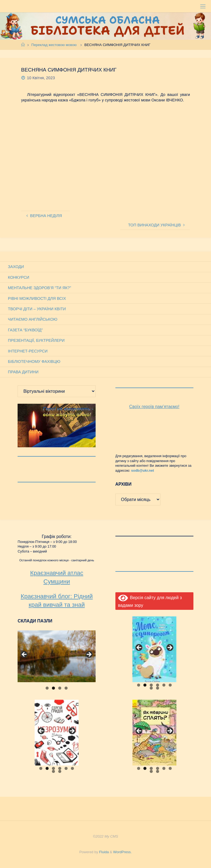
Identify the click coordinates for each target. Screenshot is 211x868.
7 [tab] (151, 688)
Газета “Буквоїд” (25, 330)
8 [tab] (158, 688)
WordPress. (122, 852)
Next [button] (89, 655)
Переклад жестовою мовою (54, 45)
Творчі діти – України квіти (37, 309)
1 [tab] (47, 688)
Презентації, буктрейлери (36, 340)
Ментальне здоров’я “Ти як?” (40, 288)
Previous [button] (24, 655)
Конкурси (19, 277)
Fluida (103, 852)
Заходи (16, 267)
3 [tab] (60, 688)
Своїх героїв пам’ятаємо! (154, 407)
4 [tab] (66, 688)
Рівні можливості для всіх (37, 298)
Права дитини (23, 372)
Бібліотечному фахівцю (34, 362)
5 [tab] (164, 685)
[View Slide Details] (57, 656)
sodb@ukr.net (142, 471)
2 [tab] (53, 688)
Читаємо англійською (33, 319)
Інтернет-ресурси (28, 351)
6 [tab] (170, 685)
